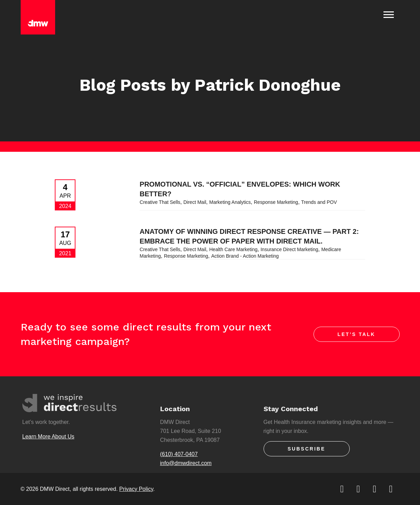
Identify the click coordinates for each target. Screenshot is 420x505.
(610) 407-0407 (179, 454)
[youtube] (391, 489)
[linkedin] (375, 489)
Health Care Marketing (233, 249)
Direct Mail (195, 202)
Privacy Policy (136, 489)
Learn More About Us (48, 437)
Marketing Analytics (230, 202)
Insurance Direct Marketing (289, 249)
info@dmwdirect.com (186, 463)
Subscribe (306, 449)
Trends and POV (319, 202)
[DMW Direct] (38, 17)
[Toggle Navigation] (389, 14)
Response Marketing (276, 202)
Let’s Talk (357, 334)
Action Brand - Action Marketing (245, 256)
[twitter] (343, 489)
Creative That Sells (160, 202)
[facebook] (359, 489)
